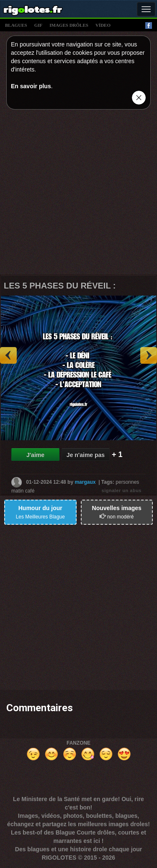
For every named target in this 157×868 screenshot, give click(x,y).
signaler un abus (122, 490)
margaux (85, 482)
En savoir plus (31, 86)
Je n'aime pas (86, 455)
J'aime (35, 455)
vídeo (103, 25)
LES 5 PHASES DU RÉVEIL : (60, 286)
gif (39, 25)
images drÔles (69, 25)
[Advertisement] (78, 194)
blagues (16, 25)
